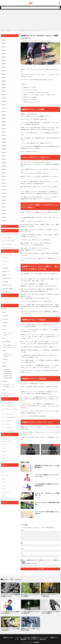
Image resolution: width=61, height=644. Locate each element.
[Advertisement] (31, 20)
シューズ (4, 443)
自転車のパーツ (9, 30)
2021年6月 (4, 40)
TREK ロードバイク (8, 391)
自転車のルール (6, 272)
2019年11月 (4, 104)
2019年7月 (4, 118)
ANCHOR (5, 306)
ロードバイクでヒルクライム (9, 398)
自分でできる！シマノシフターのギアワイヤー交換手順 (30, 595)
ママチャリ (5, 292)
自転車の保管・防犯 (7, 276)
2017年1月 (4, 219)
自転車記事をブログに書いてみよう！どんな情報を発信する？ (47, 466)
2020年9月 (4, 70)
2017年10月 (4, 188)
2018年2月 (4, 175)
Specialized (5, 377)
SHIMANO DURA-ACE (9, 370)
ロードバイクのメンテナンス (9, 410)
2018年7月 (4, 158)
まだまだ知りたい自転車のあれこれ (10, 249)
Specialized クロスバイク (9, 381)
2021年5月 (4, 43)
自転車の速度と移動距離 (8, 286)
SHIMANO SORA (7, 372)
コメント (22, 530)
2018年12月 (4, 141)
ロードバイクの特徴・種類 (8, 413)
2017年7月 (4, 198)
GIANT (4, 326)
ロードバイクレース (7, 420)
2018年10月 (4, 148)
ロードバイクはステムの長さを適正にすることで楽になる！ (47, 512)
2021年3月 (4, 50)
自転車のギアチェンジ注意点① (29, 97)
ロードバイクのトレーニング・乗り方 (9, 406)
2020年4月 (4, 87)
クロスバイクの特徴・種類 (8, 239)
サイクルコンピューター (8, 436)
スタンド (4, 447)
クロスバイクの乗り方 (7, 235)
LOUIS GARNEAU (6, 338)
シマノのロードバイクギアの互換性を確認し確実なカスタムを (10, 595)
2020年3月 (4, 91)
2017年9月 (4, 192)
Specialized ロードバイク (9, 383)
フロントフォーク (6, 487)
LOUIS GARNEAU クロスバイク (10, 342)
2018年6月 (4, 161)
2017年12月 (4, 181)
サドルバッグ (5, 440)
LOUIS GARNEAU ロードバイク (10, 344)
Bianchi (4, 309)
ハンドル (4, 480)
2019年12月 (4, 101)
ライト (4, 453)
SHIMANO (5, 362)
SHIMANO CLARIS (8, 368)
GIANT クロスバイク (8, 330)
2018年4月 (4, 168)
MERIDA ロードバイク (9, 352)
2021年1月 (4, 57)
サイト (22, 554)
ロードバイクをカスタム (8, 423)
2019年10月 (4, 107)
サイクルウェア (6, 433)
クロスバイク (5, 228)
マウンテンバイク (6, 259)
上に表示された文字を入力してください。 (29, 563)
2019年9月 (4, 111)
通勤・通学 (5, 289)
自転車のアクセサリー (7, 430)
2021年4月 (4, 47)
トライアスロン (6, 255)
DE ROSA (5, 323)
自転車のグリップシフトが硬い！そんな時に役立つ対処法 (30, 628)
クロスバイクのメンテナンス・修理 (10, 232)
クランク (4, 463)
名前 (22, 543)
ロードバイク (5, 395)
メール (22, 548)
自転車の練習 (5, 279)
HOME (3, 30)
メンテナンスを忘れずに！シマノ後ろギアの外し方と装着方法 (50, 612)
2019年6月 (4, 121)
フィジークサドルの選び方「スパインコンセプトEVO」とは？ (46, 475)
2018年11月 (4, 144)
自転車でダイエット (7, 269)
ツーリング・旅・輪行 (7, 252)
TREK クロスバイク (8, 389)
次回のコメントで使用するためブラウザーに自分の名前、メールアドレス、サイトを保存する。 (40, 560)
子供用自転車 (5, 266)
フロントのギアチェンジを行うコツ (30, 90)
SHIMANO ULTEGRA (8, 374)
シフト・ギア (16, 30)
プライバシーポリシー (27, 638)
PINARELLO (5, 356)
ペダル (4, 490)
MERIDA (4, 347)
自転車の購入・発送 (7, 282)
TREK (4, 386)
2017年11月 (4, 185)
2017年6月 (4, 202)
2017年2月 (4, 215)
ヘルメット (5, 450)
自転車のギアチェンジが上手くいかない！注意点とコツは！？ (31, 30)
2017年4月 (4, 208)
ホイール (4, 494)
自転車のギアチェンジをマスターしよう (31, 102)
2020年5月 (4, 84)
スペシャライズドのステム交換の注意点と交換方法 (46, 502)
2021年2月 (4, 54)
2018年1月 (4, 178)
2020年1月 (4, 97)
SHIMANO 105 (7, 366)
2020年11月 (4, 64)
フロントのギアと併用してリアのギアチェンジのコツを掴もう (35, 92)
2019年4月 (4, 128)
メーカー (4, 303)
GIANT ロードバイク (8, 332)
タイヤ (4, 474)
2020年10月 (4, 67)
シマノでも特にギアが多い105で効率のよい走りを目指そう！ (10, 612)
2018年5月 (4, 165)
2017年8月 (4, 195)
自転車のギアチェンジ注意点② (29, 99)
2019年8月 (4, 114)
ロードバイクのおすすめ (8, 401)
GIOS (4, 335)
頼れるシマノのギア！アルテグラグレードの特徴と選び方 (50, 595)
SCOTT (4, 359)
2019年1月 (4, 138)
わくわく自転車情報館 (34, 641)
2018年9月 (4, 151)
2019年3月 (4, 131)
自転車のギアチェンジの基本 (29, 87)
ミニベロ (4, 262)
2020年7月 (4, 77)
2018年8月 (4, 155)
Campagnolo (5, 313)
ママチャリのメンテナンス (8, 296)
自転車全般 (48, 41)
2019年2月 (4, 134)
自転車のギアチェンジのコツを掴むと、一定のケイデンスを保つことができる (39, 95)
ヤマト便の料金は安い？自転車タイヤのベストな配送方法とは (47, 484)
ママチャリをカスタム (7, 299)
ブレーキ (4, 484)
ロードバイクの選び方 (7, 416)
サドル (4, 467)
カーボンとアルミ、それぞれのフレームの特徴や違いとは (47, 494)
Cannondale (5, 316)
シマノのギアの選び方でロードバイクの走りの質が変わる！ (30, 612)
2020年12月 (4, 60)
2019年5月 (4, 124)
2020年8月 (4, 74)
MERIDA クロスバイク (9, 350)
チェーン (4, 477)
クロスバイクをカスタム (8, 245)
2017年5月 (4, 205)
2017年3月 (4, 212)
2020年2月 (4, 94)
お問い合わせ (36, 638)
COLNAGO (5, 319)
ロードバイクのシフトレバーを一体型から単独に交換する (10, 628)
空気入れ (4, 457)
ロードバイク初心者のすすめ (9, 426)
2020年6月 (4, 80)
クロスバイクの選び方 (7, 242)
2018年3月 (4, 171)
